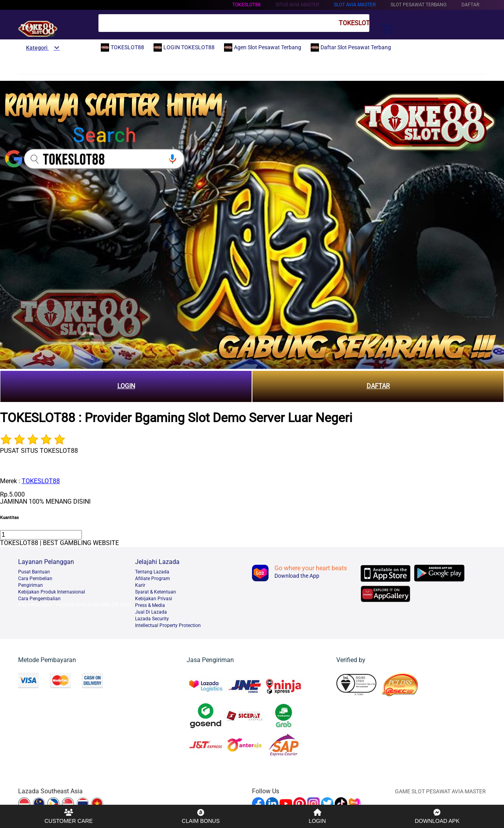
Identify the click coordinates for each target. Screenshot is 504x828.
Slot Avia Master (355, 5)
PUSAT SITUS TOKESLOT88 (39, 451)
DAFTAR (378, 386)
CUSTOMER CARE (69, 816)
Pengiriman (31, 585)
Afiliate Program (153, 579)
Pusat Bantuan (34, 572)
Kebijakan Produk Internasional (52, 592)
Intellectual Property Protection (168, 625)
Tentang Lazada (152, 572)
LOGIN (126, 386)
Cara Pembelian (35, 579)
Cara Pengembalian (39, 599)
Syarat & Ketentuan (156, 592)
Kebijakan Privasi (154, 599)
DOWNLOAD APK (437, 816)
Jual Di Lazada (151, 612)
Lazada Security (152, 619)
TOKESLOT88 (246, 5)
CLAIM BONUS (201, 816)
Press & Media (150, 605)
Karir (140, 585)
